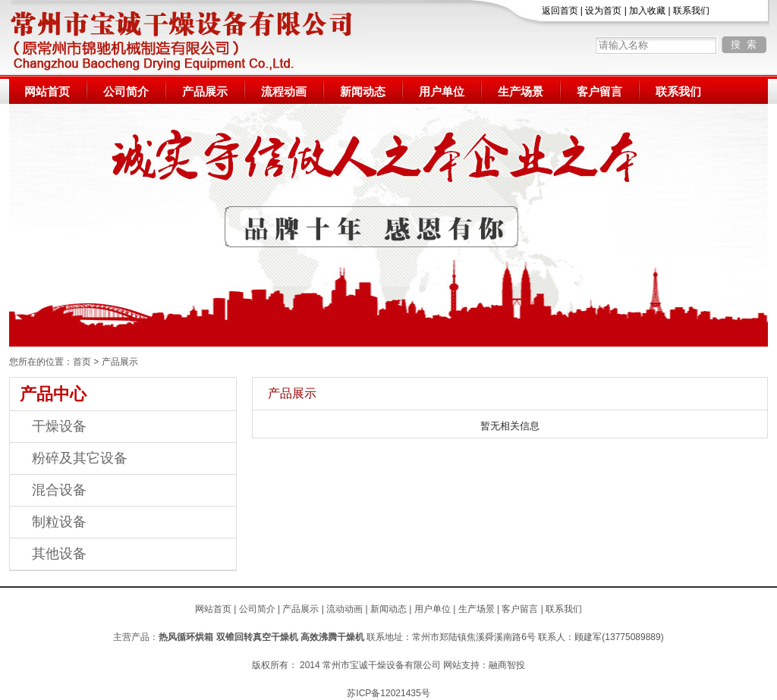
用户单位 (442, 91)
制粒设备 (59, 522)
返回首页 (560, 11)
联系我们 (691, 11)
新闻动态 (363, 91)
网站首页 (47, 91)
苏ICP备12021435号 (388, 693)
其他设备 (59, 554)
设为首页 (603, 11)
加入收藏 (647, 11)
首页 (82, 362)
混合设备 (59, 490)
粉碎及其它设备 (80, 458)
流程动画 (284, 91)
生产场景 (521, 91)
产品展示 (205, 91)
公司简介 (126, 91)
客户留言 (599, 91)
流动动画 (344, 609)
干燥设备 (59, 426)
